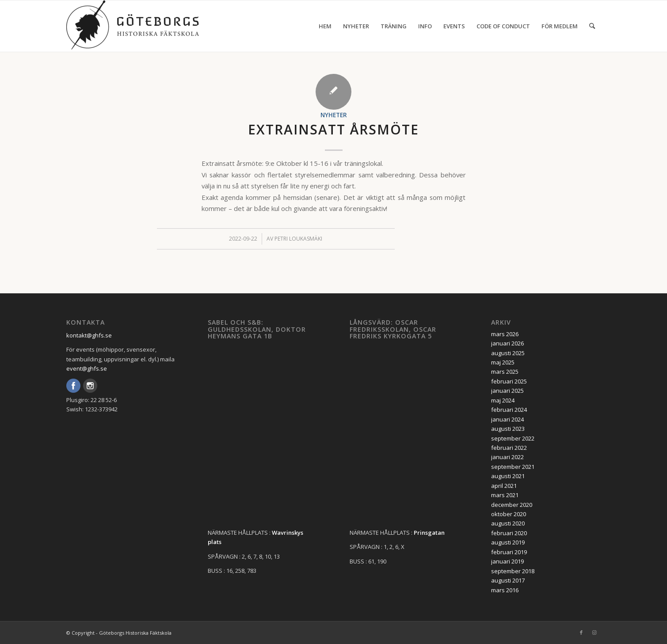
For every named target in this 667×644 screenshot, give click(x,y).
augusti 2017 (508, 580)
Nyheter (334, 115)
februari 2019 (509, 552)
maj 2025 (503, 362)
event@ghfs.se (87, 368)
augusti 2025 (508, 353)
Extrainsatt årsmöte (333, 129)
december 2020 (512, 505)
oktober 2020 (509, 514)
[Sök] (592, 26)
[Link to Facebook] (581, 632)
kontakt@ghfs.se (89, 335)
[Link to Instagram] (595, 632)
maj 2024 (503, 400)
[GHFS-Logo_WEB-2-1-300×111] (133, 26)
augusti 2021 (508, 476)
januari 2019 (507, 561)
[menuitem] (325, 26)
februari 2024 (509, 410)
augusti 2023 (508, 429)
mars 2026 (505, 334)
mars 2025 (505, 372)
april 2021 (504, 486)
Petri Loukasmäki (298, 239)
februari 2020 (509, 533)
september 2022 (513, 438)
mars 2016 (505, 590)
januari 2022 (507, 457)
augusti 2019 (508, 542)
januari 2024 (507, 419)
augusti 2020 (508, 523)
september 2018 (513, 571)
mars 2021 (505, 495)
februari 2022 (509, 448)
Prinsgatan (429, 533)
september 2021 (513, 467)
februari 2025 (509, 381)
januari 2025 (507, 391)
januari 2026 (507, 343)
